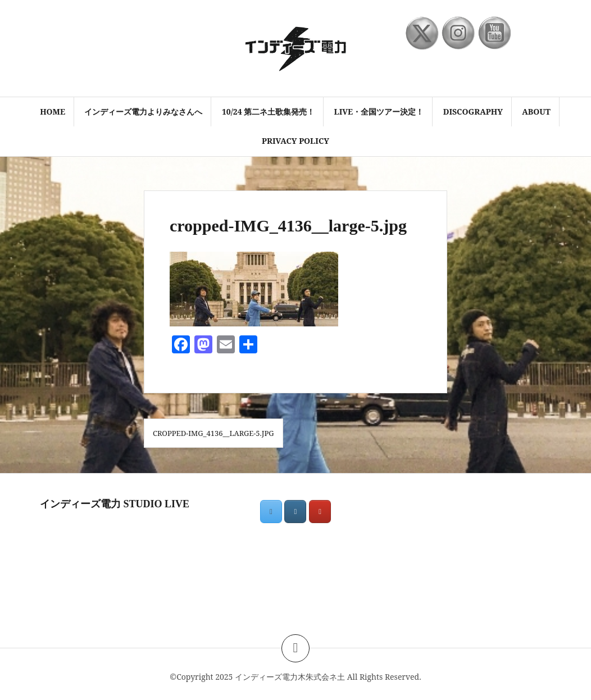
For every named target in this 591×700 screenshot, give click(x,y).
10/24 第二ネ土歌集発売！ (268, 112)
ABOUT (536, 112)
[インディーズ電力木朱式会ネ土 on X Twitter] (271, 512)
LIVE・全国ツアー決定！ (379, 112)
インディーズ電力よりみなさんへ (143, 112)
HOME (53, 112)
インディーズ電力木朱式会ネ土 (290, 677)
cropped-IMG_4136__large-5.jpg (213, 433)
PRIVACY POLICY (295, 141)
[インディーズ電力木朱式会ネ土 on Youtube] (320, 512)
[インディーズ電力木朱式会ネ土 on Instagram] (295, 512)
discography (473, 112)
